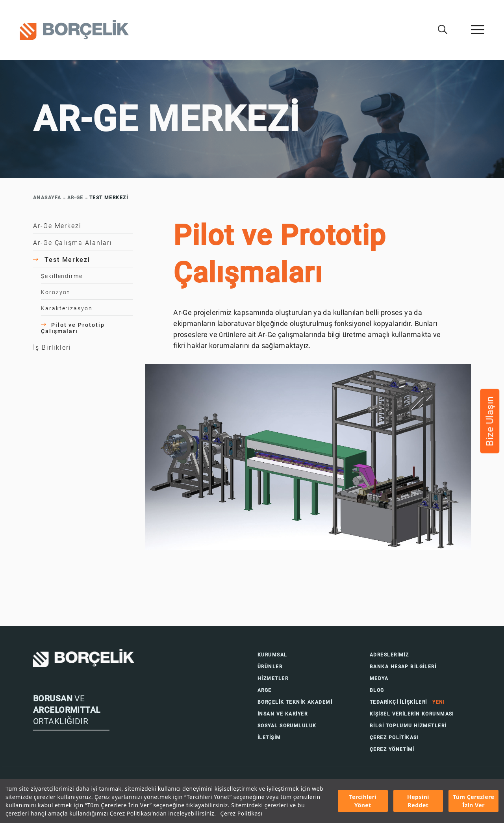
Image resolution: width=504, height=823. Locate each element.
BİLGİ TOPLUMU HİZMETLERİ (408, 726)
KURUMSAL (272, 655)
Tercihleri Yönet (363, 801)
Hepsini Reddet (418, 801)
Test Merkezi (62, 260)
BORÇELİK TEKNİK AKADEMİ (295, 702)
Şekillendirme (62, 276)
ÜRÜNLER (270, 667)
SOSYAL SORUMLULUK (287, 726)
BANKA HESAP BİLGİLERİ (403, 667)
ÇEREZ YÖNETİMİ (392, 749)
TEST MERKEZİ (109, 198)
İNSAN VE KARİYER (283, 714)
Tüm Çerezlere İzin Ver (474, 801)
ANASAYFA (47, 198)
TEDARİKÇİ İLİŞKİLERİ (407, 702)
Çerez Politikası (242, 813)
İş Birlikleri (52, 348)
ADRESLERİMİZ (389, 655)
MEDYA (379, 678)
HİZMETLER (273, 678)
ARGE (265, 690)
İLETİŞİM (269, 738)
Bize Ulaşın (490, 421)
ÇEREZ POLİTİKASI (394, 738)
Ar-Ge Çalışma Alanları (73, 243)
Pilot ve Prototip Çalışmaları (73, 328)
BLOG (377, 690)
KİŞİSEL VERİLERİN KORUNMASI (412, 714)
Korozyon (56, 292)
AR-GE (75, 198)
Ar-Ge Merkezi (57, 226)
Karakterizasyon (67, 308)
